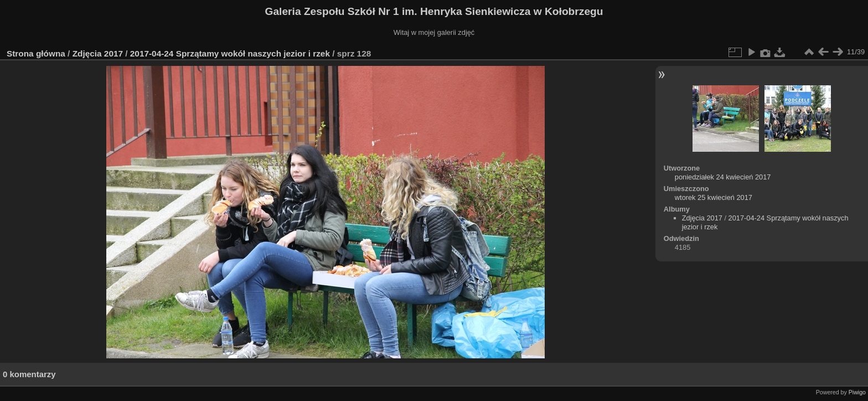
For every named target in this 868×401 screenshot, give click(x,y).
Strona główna (36, 53)
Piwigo (857, 392)
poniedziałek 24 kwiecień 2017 (723, 177)
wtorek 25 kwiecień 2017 (714, 197)
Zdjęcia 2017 (98, 53)
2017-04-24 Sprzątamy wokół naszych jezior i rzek (230, 53)
